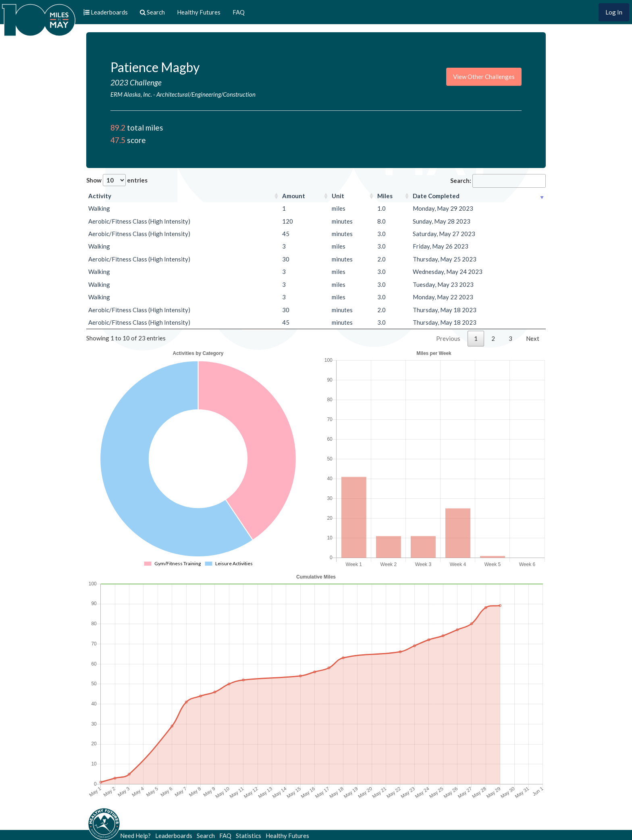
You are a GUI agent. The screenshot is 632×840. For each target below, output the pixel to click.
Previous (448, 338)
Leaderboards (174, 836)
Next (533, 338)
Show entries (117, 180)
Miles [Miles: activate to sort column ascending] (385, 196)
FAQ (239, 12)
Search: (498, 181)
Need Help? (135, 836)
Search (206, 836)
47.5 (118, 140)
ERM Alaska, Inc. (131, 94)
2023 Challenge (136, 82)
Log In (614, 12)
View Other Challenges (484, 77)
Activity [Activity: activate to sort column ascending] (100, 196)
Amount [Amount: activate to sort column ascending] (294, 196)
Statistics (248, 836)
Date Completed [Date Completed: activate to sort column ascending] (436, 196)
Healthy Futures (199, 12)
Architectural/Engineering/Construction (206, 94)
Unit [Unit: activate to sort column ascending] (338, 196)
